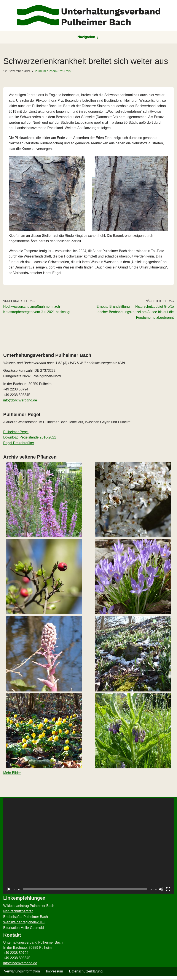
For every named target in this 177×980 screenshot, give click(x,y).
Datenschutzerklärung (86, 972)
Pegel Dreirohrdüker (19, 443)
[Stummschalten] (161, 890)
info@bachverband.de (20, 401)
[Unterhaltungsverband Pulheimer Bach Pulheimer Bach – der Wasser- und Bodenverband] (89, 15)
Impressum (55, 972)
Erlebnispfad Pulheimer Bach (26, 917)
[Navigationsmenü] (89, 37)
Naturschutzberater (18, 912)
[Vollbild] (168, 890)
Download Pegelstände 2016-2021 (30, 438)
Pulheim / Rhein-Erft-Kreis (53, 71)
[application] (88, 847)
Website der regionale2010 (24, 923)
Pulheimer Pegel (16, 432)
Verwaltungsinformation (22, 972)
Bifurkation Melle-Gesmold (24, 928)
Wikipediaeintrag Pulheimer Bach (29, 906)
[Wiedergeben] (9, 890)
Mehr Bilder (12, 773)
